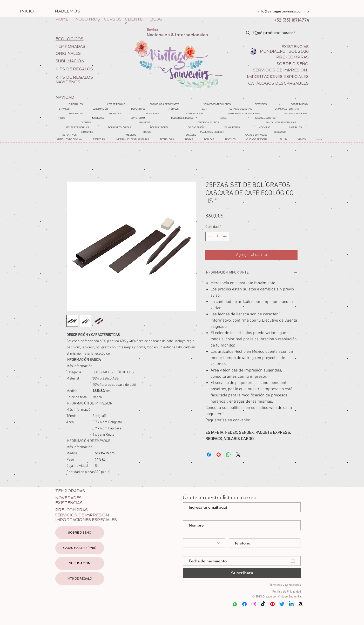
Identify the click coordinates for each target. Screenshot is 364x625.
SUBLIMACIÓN (80, 563)
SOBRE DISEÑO (80, 533)
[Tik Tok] (263, 604)
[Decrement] (209, 237)
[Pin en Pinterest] (219, 455)
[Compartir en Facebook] (209, 455)
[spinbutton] (217, 237)
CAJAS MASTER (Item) (80, 548)
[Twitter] (282, 604)
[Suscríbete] (242, 573)
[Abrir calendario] (293, 561)
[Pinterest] (272, 604)
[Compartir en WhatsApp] (228, 455)
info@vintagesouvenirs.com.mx (283, 11)
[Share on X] (238, 455)
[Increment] (225, 237)
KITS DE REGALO (80, 579)
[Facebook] (244, 604)
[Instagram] (254, 604)
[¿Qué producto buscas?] (276, 33)
